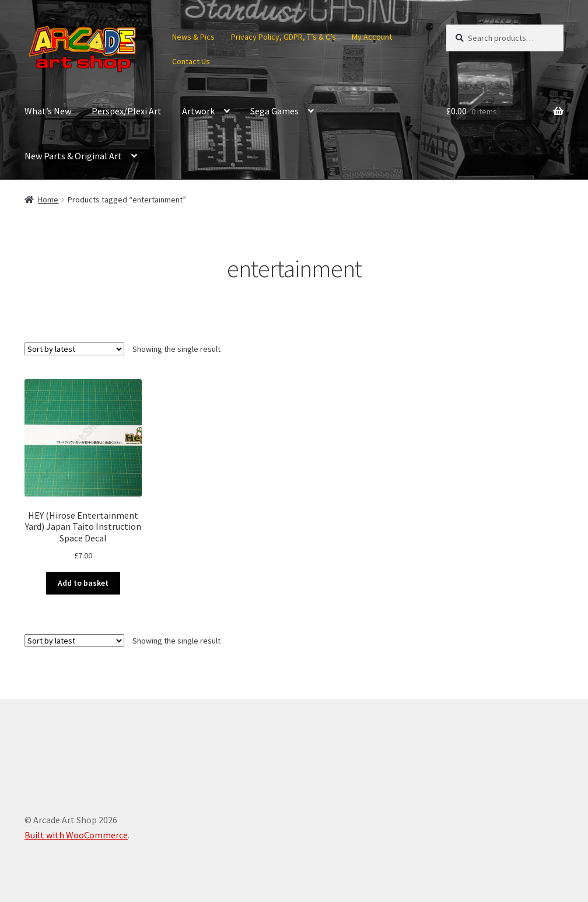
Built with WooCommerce (76, 835)
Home (48, 200)
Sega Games (274, 111)
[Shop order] (74, 349)
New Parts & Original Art (73, 156)
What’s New (48, 111)
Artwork (198, 111)
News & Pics (193, 37)
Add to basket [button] (83, 583)
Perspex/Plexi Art (127, 111)
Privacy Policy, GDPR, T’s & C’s (283, 37)
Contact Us (191, 61)
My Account (372, 37)
